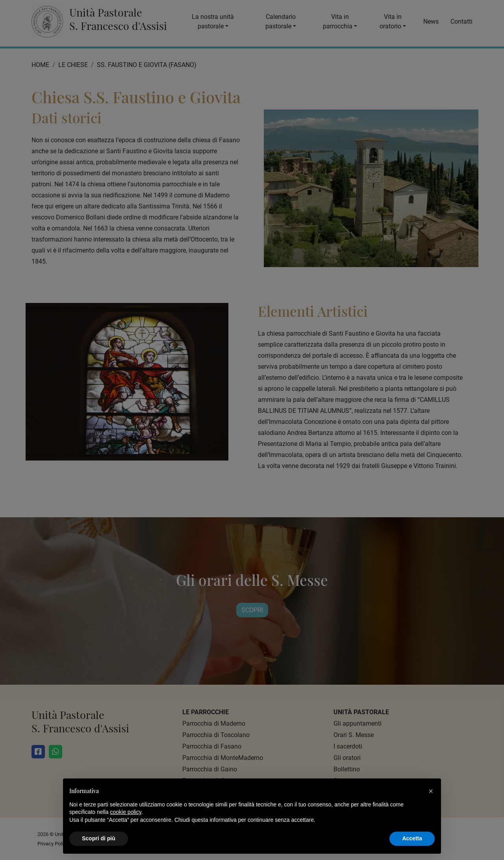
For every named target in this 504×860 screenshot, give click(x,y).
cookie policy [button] (126, 812)
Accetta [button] (412, 838)
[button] (431, 791)
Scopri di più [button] (99, 838)
